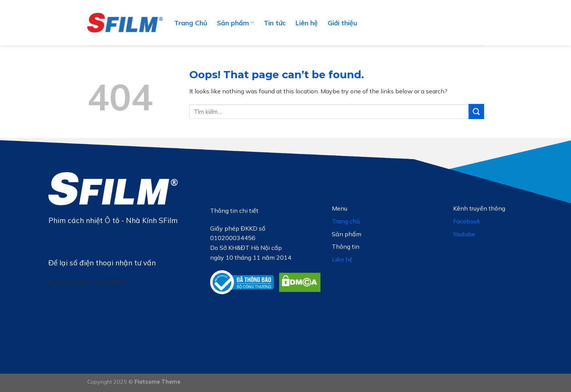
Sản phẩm (235, 23)
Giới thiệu (342, 23)
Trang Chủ (191, 23)
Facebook (467, 221)
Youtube (464, 234)
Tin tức (275, 23)
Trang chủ (346, 221)
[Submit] (476, 111)
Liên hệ (307, 23)
